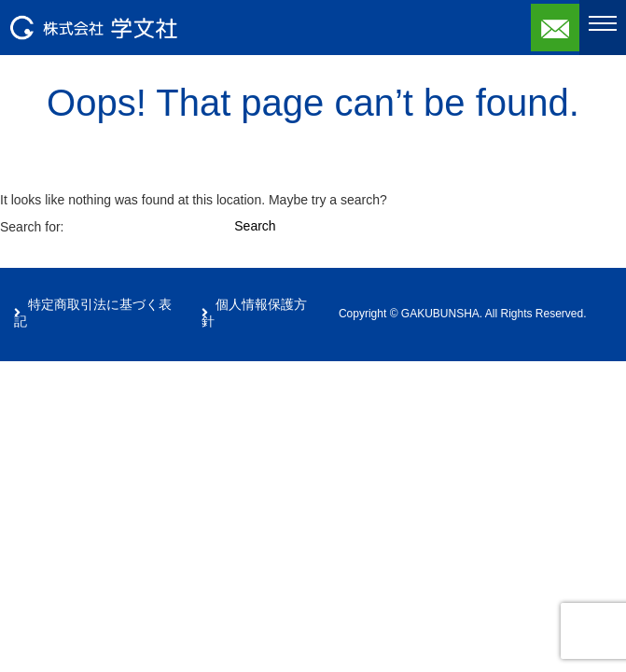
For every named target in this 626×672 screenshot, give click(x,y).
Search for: (32, 227)
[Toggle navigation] (603, 23)
